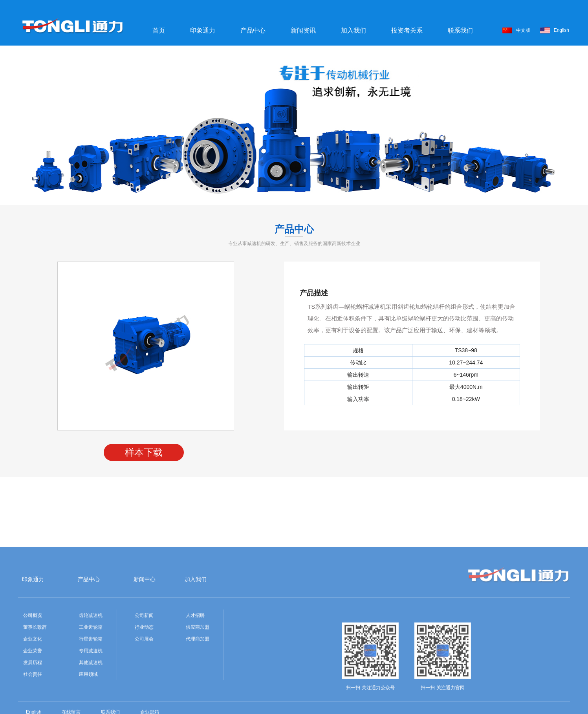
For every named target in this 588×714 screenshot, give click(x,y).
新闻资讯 (303, 30)
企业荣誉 (33, 704)
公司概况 (33, 669)
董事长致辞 (35, 681)
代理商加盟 (198, 692)
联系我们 (460, 30)
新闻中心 (145, 633)
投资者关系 (407, 30)
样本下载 (144, 452)
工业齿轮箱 (91, 681)
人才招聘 (195, 669)
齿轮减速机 (91, 669)
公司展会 (144, 692)
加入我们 (354, 30)
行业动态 (144, 681)
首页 (159, 30)
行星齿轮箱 (91, 692)
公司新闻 (144, 669)
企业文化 (33, 692)
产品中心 (253, 30)
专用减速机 (91, 704)
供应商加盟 (198, 681)
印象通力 (203, 30)
